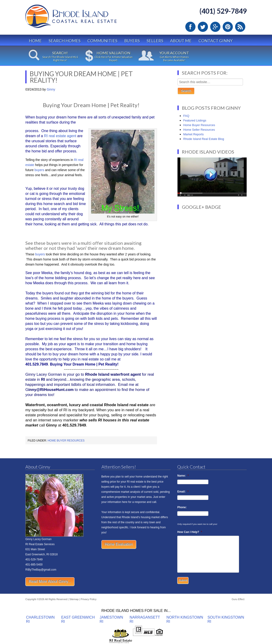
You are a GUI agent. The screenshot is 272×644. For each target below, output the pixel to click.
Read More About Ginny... (50, 582)
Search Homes (65, 41)
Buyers (132, 41)
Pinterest (228, 27)
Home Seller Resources (199, 130)
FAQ (186, 116)
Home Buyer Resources (66, 441)
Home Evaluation (119, 544)
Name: (183, 476)
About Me (181, 41)
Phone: (182, 507)
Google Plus (215, 27)
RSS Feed (240, 27)
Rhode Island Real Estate (81, 18)
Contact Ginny (216, 41)
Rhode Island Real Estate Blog (204, 139)
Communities (102, 41)
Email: (183, 492)
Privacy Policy (89, 599)
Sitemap (74, 599)
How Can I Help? (190, 532)
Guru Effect (238, 599)
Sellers (155, 41)
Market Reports (194, 134)
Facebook (190, 27)
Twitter (203, 27)
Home (35, 41)
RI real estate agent (60, 136)
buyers (39, 170)
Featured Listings (195, 120)
